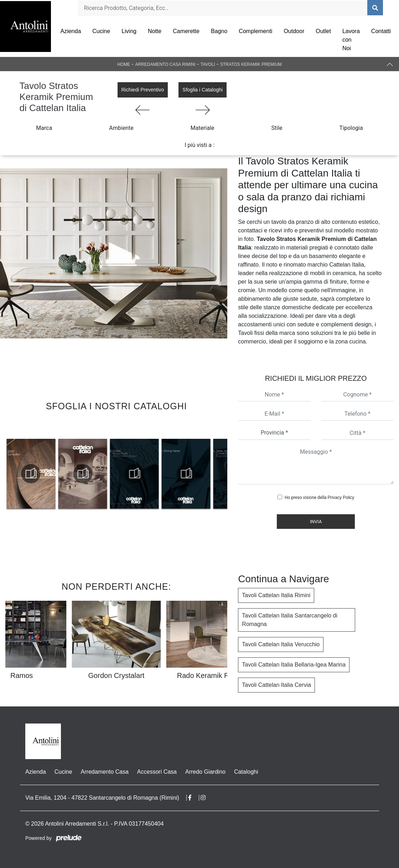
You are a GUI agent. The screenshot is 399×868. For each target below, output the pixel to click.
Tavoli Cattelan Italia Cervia (276, 685)
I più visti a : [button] (199, 145)
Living (129, 31)
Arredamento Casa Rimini (165, 64)
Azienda (71, 31)
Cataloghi (246, 772)
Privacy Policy (341, 498)
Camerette (186, 31)
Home (124, 64)
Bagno (219, 31)
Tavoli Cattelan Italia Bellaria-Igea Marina (294, 665)
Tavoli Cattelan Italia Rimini (276, 595)
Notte (155, 31)
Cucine (101, 31)
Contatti (381, 31)
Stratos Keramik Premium (251, 64)
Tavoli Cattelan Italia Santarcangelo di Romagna (290, 620)
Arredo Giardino (205, 772)
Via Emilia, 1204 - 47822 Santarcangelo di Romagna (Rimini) (102, 798)
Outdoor (294, 31)
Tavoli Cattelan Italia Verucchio (281, 644)
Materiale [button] (203, 128)
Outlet (323, 31)
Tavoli (208, 64)
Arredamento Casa (105, 772)
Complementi (255, 31)
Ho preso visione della (319, 498)
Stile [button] (277, 128)
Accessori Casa (157, 772)
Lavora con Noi (351, 40)
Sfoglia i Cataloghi (203, 90)
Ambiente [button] (121, 128)
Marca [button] (44, 128)
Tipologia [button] (351, 128)
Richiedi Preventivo (143, 90)
